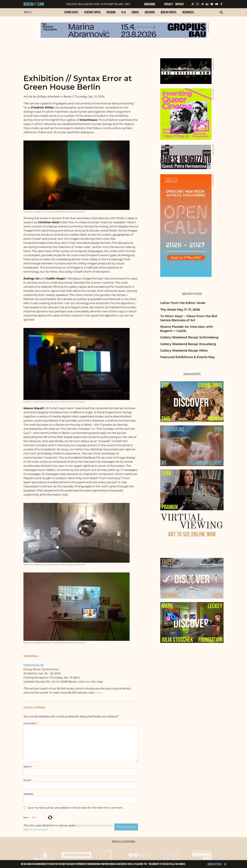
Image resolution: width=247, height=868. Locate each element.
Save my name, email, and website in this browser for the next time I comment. (75, 808)
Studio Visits (71, 12)
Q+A (124, 12)
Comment (30, 723)
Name (28, 767)
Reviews (111, 12)
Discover (150, 12)
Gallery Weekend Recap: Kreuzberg (188, 344)
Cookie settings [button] (214, 864)
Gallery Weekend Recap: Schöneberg (189, 337)
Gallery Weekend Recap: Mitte (184, 351)
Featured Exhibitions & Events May (188, 357)
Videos (135, 12)
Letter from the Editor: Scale (183, 303)
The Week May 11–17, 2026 (180, 310)
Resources (188, 12)
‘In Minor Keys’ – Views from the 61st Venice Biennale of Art (189, 318)
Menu (28, 12)
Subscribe (150, 4)
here (98, 693)
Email (28, 780)
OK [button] (225, 864)
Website (28, 794)
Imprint (180, 4)
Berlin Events (169, 12)
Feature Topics (92, 12)
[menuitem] (71, 14)
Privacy (169, 4)
